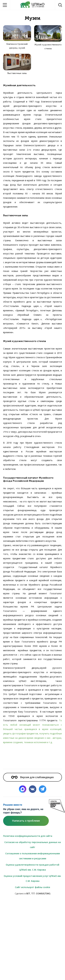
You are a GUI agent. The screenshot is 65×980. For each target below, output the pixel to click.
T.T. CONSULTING (41, 894)
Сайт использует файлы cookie (32, 887)
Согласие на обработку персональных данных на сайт (33, 845)
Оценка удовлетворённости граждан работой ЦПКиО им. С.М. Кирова (32, 867)
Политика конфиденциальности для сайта (28, 836)
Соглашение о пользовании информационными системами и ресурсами (33, 856)
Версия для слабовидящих (32, 777)
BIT (28, 894)
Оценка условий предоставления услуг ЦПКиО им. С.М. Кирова (32, 878)
